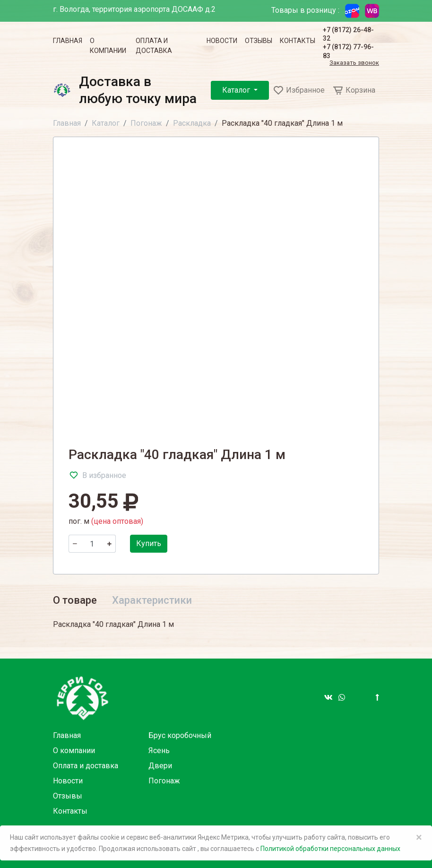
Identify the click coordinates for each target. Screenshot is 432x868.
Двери (160, 766)
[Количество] (92, 544)
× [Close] (419, 837)
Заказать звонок (354, 63)
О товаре (75, 600)
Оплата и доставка (154, 46)
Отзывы (259, 41)
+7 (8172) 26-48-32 (348, 34)
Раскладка (192, 123)
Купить (149, 543)
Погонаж (146, 123)
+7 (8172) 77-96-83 (348, 51)
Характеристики (152, 600)
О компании (108, 46)
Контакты (298, 41)
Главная (68, 41)
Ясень (159, 751)
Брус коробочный (180, 735)
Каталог (237, 90)
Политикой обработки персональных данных (330, 849)
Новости (222, 41)
